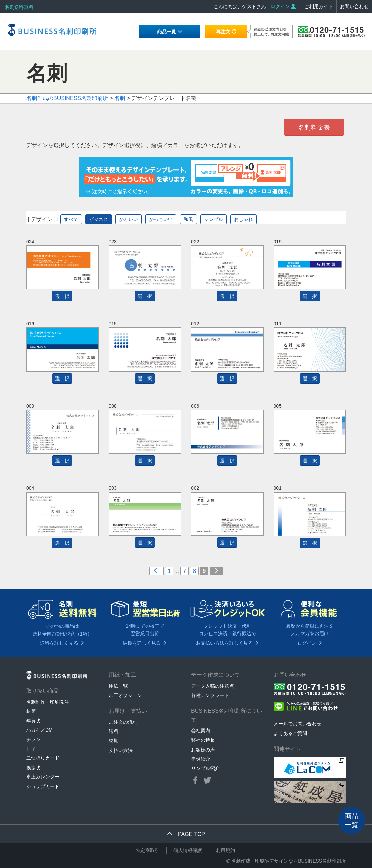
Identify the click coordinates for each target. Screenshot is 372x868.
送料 (114, 731)
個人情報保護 (188, 850)
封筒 (31, 711)
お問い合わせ (354, 6)
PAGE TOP (186, 834)
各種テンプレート (210, 695)
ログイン (283, 6)
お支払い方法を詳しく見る (227, 643)
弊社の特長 (203, 740)
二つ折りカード (43, 758)
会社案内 (201, 730)
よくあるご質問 (290, 733)
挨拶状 (33, 768)
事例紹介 (201, 759)
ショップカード (43, 786)
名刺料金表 (314, 127)
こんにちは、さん (240, 6)
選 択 (62, 296)
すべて (71, 219)
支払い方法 (121, 750)
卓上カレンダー (43, 777)
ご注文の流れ (123, 722)
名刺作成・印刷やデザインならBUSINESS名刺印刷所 (289, 861)
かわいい (129, 219)
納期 (114, 741)
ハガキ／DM (39, 730)
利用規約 (225, 850)
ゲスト (249, 6)
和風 (188, 219)
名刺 (120, 98)
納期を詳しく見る (145, 643)
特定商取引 (148, 850)
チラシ (33, 739)
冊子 (31, 749)
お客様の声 (203, 750)
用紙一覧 (118, 686)
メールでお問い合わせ (298, 724)
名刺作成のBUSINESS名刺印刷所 (67, 98)
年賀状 (33, 721)
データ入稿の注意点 (213, 686)
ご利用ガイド (319, 6)
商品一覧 (170, 32)
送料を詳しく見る (62, 643)
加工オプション (125, 695)
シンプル (214, 219)
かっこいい (161, 219)
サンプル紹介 (205, 768)
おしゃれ (243, 219)
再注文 (226, 32)
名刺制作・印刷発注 (48, 702)
